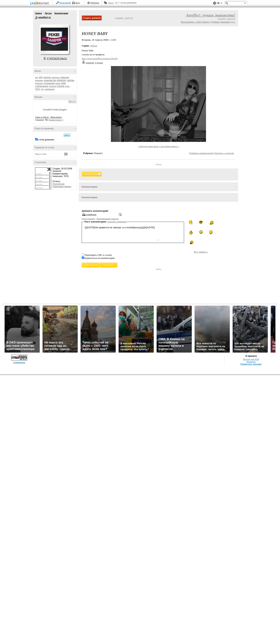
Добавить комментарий (201, 153)
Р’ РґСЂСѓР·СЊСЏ (57, 59)
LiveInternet (40, 3)
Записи (38, 13)
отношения (49, 83)
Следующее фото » (169, 146)
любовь (71, 80)
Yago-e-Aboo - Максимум (48, 117)
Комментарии (61, 13)
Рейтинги (95, 3)
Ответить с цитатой (224, 153)
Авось (111, 3)
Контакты (251, 362)
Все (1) (72, 101)
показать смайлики (117, 222)
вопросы (56, 77)
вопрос (47, 77)
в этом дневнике (46, 140)
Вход (78, 3)
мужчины (39, 83)
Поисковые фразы (62, 187)
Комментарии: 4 (56, 120)
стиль (67, 86)
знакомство (50, 80)
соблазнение (42, 86)
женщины (39, 80)
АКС (41, 77)
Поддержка (215, 3)
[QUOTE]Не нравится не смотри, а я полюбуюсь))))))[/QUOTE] (121, 233)
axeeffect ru (36, 18)
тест (38, 89)
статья (60, 86)
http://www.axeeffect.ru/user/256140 (100, 58)
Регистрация (65, 3)
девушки (65, 77)
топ (42, 89)
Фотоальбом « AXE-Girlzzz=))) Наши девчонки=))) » (208, 22)
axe (37, 78)
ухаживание (49, 89)
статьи (52, 86)
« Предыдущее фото (148, 146)
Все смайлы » (201, 252)
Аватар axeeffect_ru (54, 39)
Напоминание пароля (107, 219)
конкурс (62, 80)
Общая (94, 46)
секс (63, 83)
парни (58, 83)
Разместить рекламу (251, 364)
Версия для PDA (251, 359)
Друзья (48, 13)
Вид (220, 4)
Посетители (58, 184)
